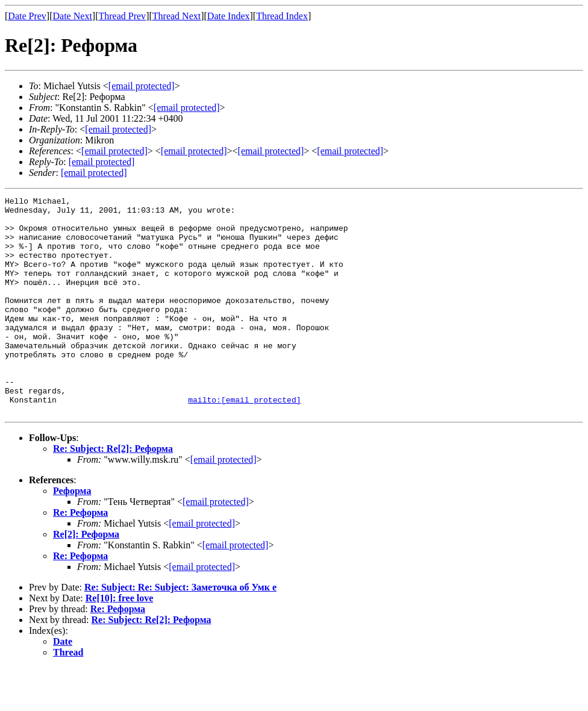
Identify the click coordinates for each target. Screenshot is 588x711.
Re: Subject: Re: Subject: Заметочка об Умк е (180, 631)
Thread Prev (122, 16)
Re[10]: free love (120, 641)
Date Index (229, 16)
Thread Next (177, 16)
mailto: (244, 441)
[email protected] (224, 503)
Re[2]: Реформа (86, 578)
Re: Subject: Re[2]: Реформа (113, 492)
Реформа (72, 534)
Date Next (73, 16)
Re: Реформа (80, 556)
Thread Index (282, 16)
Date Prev (27, 16)
